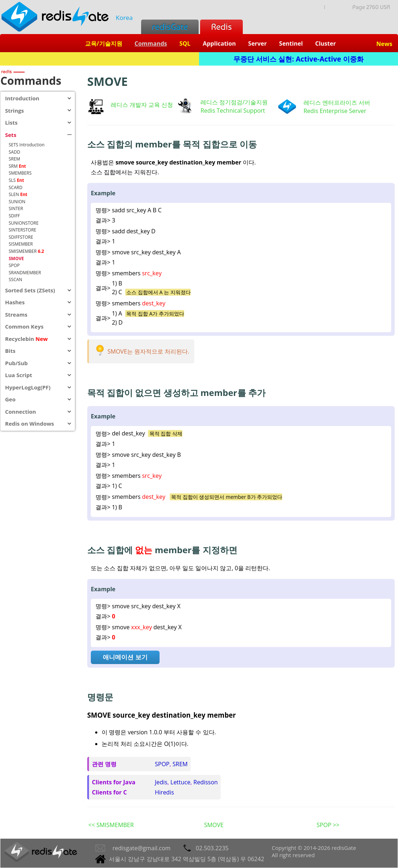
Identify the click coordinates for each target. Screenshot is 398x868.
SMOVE (214, 825)
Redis (221, 27)
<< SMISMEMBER (111, 825)
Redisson (206, 782)
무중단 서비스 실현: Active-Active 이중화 (298, 59)
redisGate (170, 27)
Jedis (161, 782)
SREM (180, 764)
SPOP (162, 764)
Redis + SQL (99, 59)
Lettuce (180, 782)
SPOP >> (328, 825)
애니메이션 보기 (125, 657)
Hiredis (164, 792)
